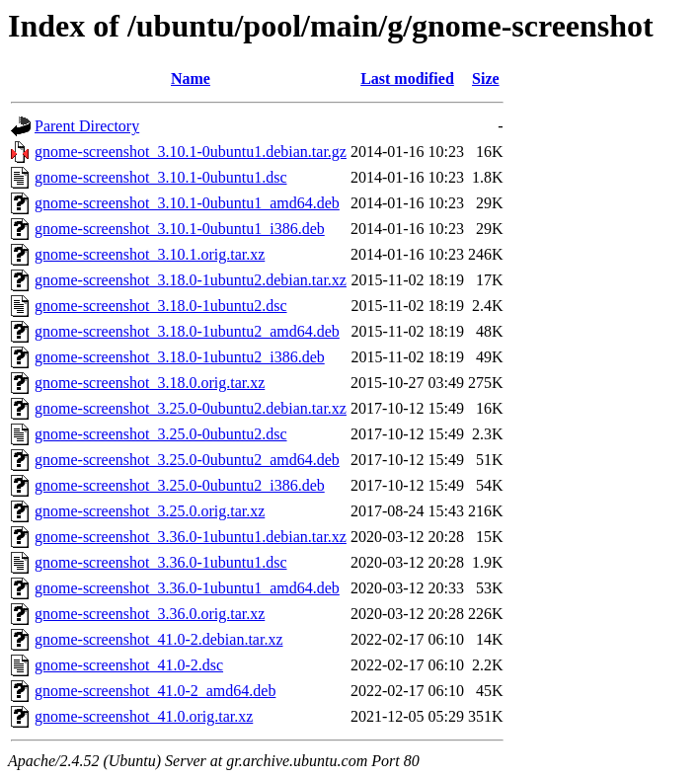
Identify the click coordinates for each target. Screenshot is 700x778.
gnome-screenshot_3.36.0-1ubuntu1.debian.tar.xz (191, 537)
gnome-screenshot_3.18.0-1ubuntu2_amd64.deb (187, 331)
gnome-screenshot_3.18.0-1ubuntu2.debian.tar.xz (191, 280)
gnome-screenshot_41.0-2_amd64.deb (155, 691)
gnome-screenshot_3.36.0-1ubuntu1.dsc (161, 562)
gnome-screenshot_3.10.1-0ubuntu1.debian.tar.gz (191, 152)
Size (486, 78)
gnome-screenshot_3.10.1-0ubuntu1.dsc (161, 177)
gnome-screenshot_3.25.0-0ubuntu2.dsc (161, 434)
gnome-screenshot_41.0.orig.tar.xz (144, 716)
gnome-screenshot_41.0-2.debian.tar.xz (158, 639)
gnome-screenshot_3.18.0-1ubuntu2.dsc (161, 306)
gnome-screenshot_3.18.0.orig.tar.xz (150, 383)
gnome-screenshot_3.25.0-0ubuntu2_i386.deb (180, 485)
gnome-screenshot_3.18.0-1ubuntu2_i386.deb (180, 357)
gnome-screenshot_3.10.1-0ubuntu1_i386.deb (180, 229)
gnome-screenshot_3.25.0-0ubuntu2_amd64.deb (187, 460)
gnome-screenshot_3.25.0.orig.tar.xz (150, 511)
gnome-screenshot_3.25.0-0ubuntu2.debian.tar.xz (191, 408)
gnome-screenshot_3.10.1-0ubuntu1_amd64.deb (187, 203)
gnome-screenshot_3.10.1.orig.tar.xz (150, 254)
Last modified (407, 78)
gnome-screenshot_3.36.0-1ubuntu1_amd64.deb (187, 588)
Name (191, 78)
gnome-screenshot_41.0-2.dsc (129, 665)
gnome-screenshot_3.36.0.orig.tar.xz (150, 614)
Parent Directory (87, 126)
